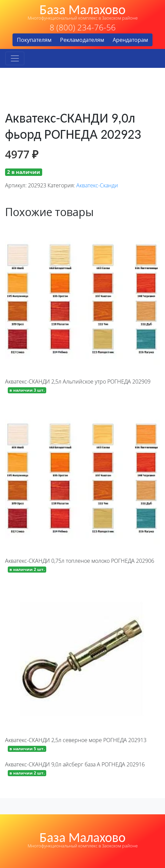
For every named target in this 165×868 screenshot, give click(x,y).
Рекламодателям (82, 40)
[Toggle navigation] (15, 58)
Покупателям (34, 40)
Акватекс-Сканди (97, 185)
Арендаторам (130, 40)
